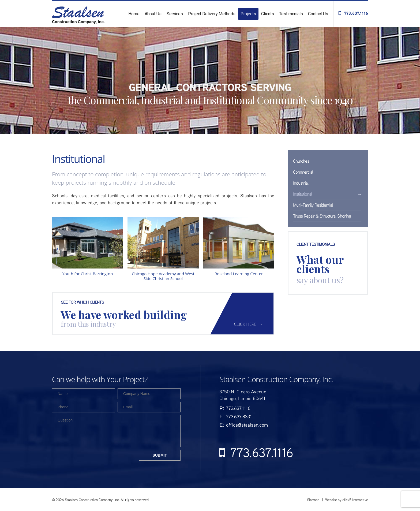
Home (134, 14)
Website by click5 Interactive (347, 500)
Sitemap (313, 500)
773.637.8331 (239, 416)
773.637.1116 (356, 13)
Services (175, 14)
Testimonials (291, 14)
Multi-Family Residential (313, 205)
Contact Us (318, 14)
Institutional (302, 194)
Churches (301, 161)
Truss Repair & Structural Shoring (322, 216)
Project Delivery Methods (212, 14)
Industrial (301, 183)
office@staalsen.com (247, 425)
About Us (153, 14)
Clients (268, 14)
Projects (248, 14)
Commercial (303, 172)
